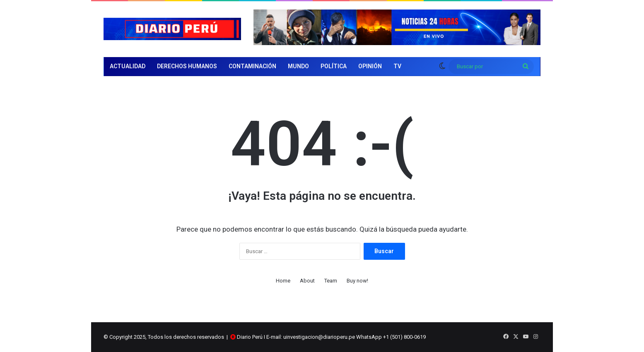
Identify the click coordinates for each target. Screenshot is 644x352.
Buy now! (357, 281)
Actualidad (128, 66)
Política (334, 66)
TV (397, 66)
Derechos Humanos (187, 66)
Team (331, 281)
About (307, 281)
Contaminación (252, 66)
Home (283, 281)
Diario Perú (250, 337)
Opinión (370, 66)
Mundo (298, 66)
